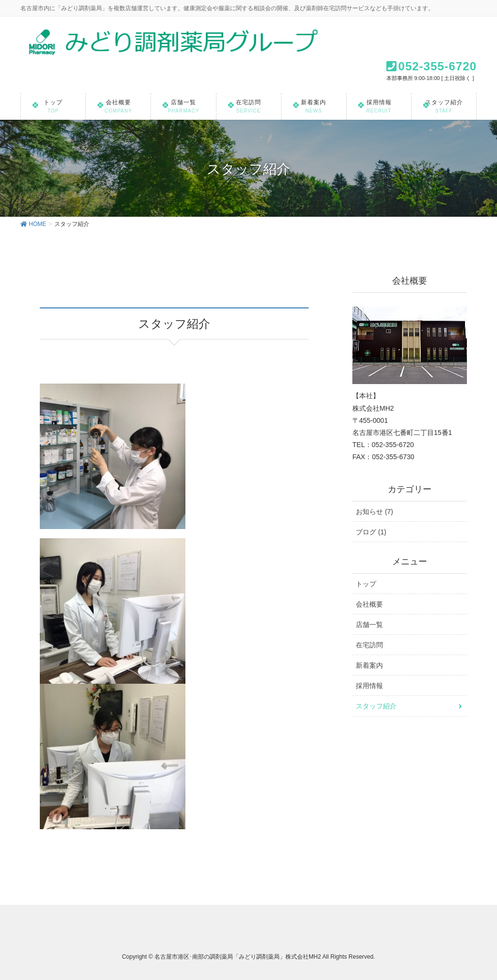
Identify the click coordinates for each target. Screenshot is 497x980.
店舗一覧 (369, 625)
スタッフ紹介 (376, 706)
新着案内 (369, 665)
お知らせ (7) (374, 512)
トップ (366, 584)
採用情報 (369, 686)
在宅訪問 (369, 645)
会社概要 (369, 604)
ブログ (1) (371, 532)
